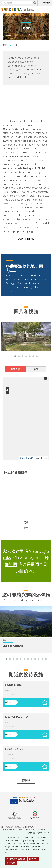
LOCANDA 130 (14, 749)
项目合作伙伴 (7, 827)
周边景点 (15, 369)
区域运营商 (20, 827)
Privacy (30, 827)
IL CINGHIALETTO (16, 717)
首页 (5, 45)
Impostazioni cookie (36, 830)
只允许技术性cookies (39, 833)
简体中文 (47, 3)
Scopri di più (26, 239)
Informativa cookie (14, 830)
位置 (36, 369)
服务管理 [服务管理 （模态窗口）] (34, 859)
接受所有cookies (16, 859)
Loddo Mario (13, 685)
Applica (35, 3)
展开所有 (26, 781)
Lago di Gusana (13, 646)
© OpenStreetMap (28, 458)
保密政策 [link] (11, 863)
